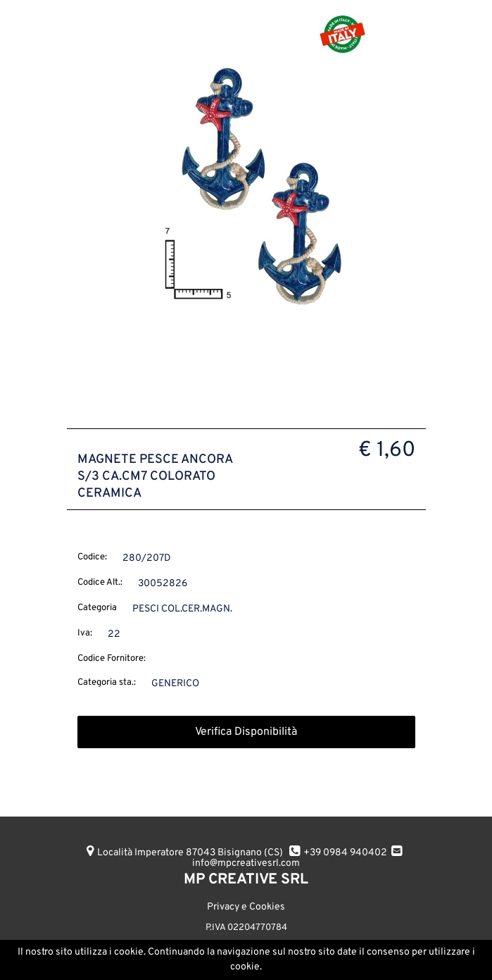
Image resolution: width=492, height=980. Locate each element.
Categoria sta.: (107, 683)
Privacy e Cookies (246, 907)
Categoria (97, 608)
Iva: (85, 633)
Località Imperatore (190, 853)
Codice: (92, 557)
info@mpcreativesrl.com (246, 863)
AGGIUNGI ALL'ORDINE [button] (168, 957)
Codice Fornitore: (112, 659)
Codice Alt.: (100, 583)
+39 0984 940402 (345, 853)
